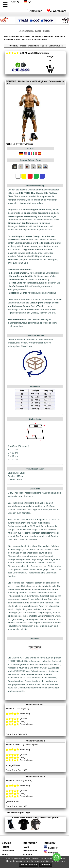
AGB (27, 847)
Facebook (51, 848)
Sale (46, 31)
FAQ (5, 854)
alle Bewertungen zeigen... (20, 812)
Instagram (51, 853)
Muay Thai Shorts (33, 36)
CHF (14, 2)
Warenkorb (57, 11)
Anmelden (34, 11)
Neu (38, 31)
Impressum (9, 851)
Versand (28, 854)
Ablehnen (46, 865)
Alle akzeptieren (29, 865)
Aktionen (26, 31)
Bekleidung (17, 36)
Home (7, 36)
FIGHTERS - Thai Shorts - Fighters (31, 39)
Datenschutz (31, 851)
